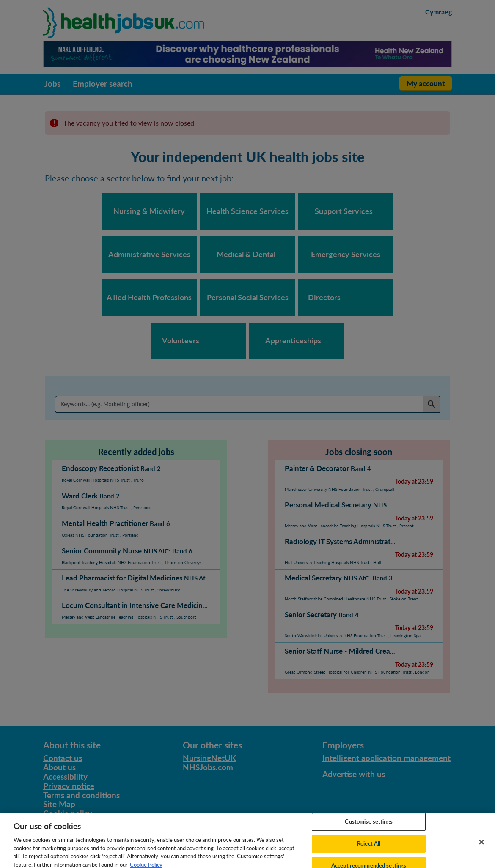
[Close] (481, 847)
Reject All (369, 849)
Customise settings (368, 827)
